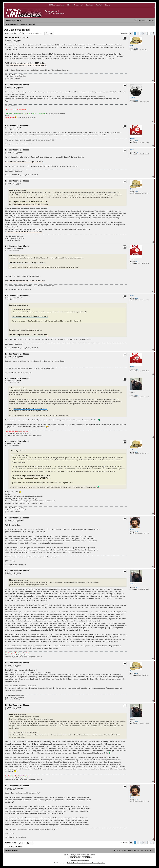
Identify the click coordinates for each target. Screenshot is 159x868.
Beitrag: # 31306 (11, 40)
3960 (137, 100)
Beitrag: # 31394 (11, 573)
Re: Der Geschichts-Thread (17, 85)
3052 (137, 141)
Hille (131, 391)
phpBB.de (88, 856)
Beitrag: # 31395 (11, 665)
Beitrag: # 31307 (11, 87)
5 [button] (146, 33)
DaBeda (132, 97)
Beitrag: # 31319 (11, 152)
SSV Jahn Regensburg (56, 5)
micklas (132, 138)
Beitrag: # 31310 (11, 128)
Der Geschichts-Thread (17, 30)
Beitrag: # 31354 (11, 381)
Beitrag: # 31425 (11, 708)
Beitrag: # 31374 (11, 520)
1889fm (69, 5)
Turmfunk (99, 5)
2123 (137, 532)
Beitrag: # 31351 (11, 356)
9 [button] (151, 33)
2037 (137, 395)
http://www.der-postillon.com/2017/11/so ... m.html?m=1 (25, 281)
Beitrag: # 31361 (11, 444)
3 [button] (141, 33)
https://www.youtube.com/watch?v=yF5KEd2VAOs (28, 65)
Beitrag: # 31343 (11, 249)
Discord (107, 5)
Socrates (133, 529)
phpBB (73, 855)
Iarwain (132, 150)
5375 (137, 48)
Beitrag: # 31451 (11, 788)
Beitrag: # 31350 (11, 298)
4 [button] (144, 33)
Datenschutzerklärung (83, 860)
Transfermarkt (79, 5)
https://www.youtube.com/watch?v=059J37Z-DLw (28, 63)
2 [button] (138, 33)
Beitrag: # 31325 (11, 183)
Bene (131, 46)
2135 (137, 153)
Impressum (73, 860)
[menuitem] (19, 21)
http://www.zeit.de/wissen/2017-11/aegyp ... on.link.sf (24, 162)
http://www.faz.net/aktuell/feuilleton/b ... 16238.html (23, 231)
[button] (131, 33)
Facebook (89, 5)
